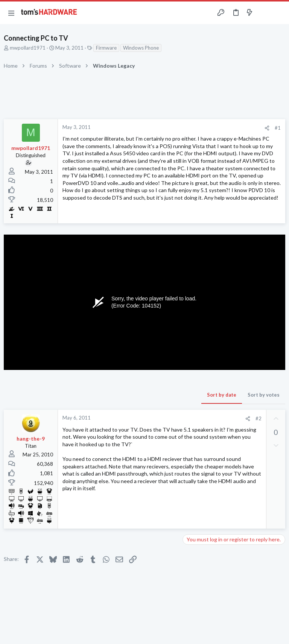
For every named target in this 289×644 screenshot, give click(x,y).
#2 (259, 418)
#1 (278, 128)
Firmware (106, 48)
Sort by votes (264, 395)
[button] (11, 13)
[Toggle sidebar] (264, 13)
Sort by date (222, 395)
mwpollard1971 (28, 48)
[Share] (267, 128)
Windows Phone (141, 48)
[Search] (279, 13)
